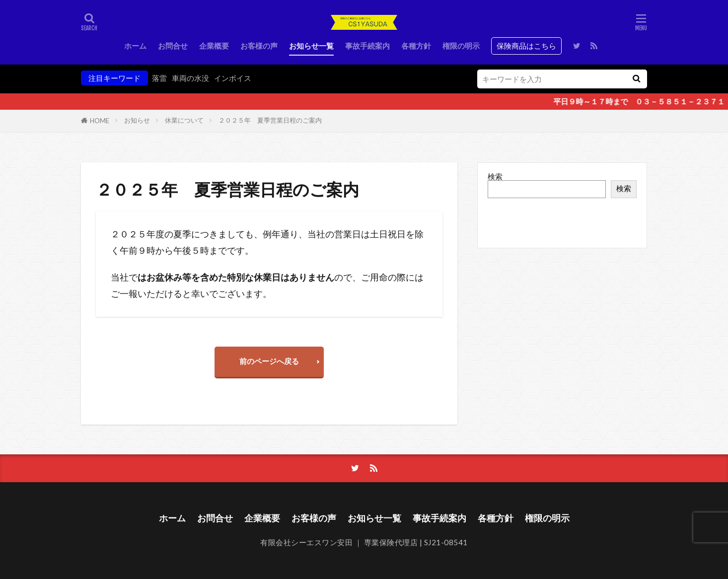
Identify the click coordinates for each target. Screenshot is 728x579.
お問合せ (173, 46)
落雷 (159, 78)
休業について (184, 120)
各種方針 (416, 46)
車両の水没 (190, 78)
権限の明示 (461, 46)
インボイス (233, 78)
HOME (100, 121)
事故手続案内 (367, 46)
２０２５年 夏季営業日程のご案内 (270, 120)
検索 (495, 176)
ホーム (135, 46)
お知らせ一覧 (311, 46)
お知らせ (137, 120)
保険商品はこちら (526, 46)
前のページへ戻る (269, 361)
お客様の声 (259, 46)
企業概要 (214, 46)
